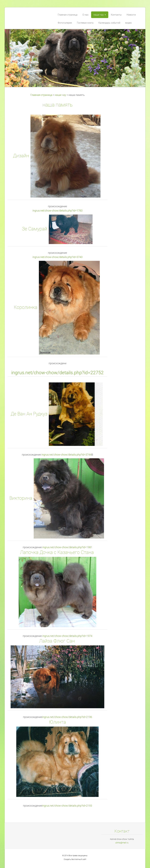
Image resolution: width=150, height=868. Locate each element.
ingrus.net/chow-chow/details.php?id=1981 (67, 547)
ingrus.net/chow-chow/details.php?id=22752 (57, 373)
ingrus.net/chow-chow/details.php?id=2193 (67, 806)
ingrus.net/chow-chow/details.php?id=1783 (57, 211)
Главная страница (41, 95)
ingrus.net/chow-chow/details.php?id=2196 (67, 717)
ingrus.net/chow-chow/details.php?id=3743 (57, 257)
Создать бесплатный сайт (75, 859)
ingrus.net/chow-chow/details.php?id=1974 (67, 636)
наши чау (60, 95)
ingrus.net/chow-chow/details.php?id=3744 (66, 455)
